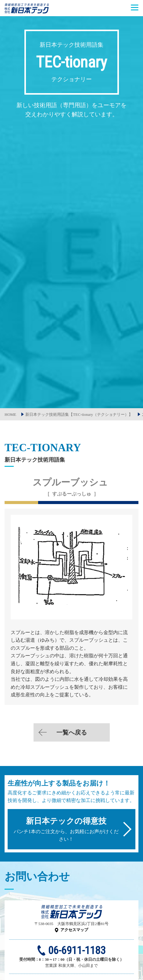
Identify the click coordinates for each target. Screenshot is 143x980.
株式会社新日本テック (27, 11)
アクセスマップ (74, 930)
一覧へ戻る (72, 732)
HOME (10, 414)
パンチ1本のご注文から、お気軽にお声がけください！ (66, 829)
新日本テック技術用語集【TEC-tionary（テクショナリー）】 (79, 414)
